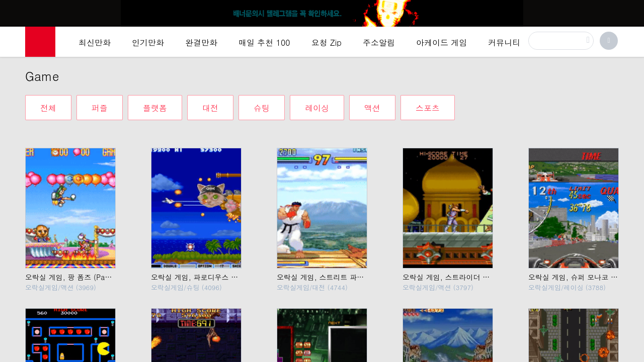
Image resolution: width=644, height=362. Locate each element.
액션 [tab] (372, 108)
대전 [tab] (210, 108)
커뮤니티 (504, 42)
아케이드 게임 (441, 42)
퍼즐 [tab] (100, 108)
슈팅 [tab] (262, 108)
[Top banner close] (632, 11)
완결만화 (201, 42)
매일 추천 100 (264, 42)
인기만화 (148, 42)
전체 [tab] (48, 108)
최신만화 (95, 42)
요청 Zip (327, 42)
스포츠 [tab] (428, 108)
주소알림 (379, 42)
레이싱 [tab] (317, 108)
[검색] (561, 41)
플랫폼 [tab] (155, 108)
